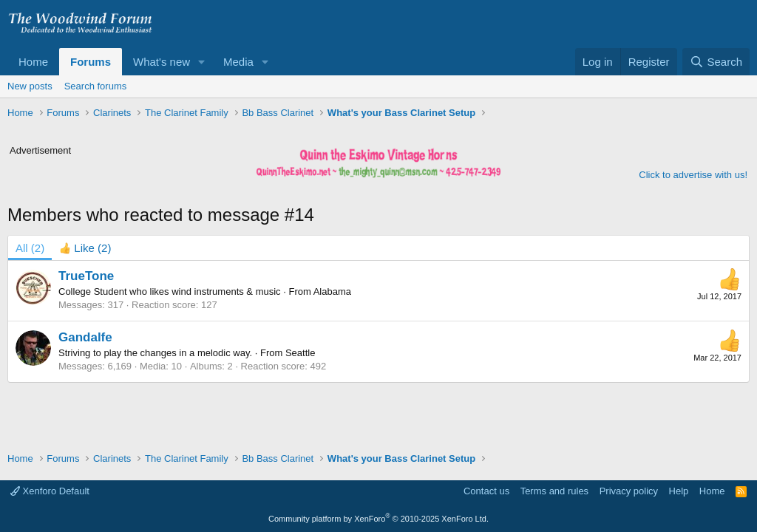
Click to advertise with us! (693, 175)
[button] (202, 62)
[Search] (716, 62)
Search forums (96, 86)
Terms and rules (554, 491)
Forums (91, 62)
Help (679, 491)
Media (238, 62)
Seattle (300, 353)
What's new (162, 62)
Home (33, 62)
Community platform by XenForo (378, 519)
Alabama (332, 291)
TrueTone (86, 276)
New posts (30, 86)
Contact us (486, 491)
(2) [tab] (30, 248)
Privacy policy (629, 491)
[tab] (85, 248)
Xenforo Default (50, 491)
